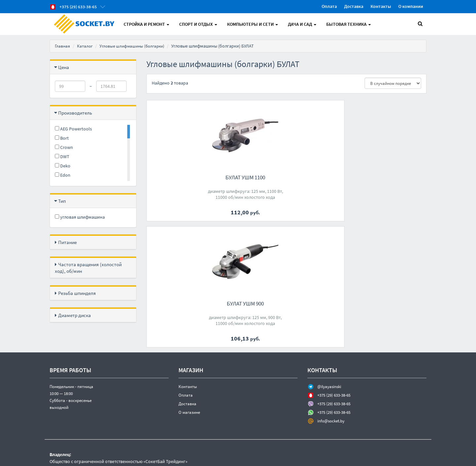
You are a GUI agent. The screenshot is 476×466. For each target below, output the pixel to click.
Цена (64, 67)
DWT (62, 157)
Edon (63, 175)
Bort (62, 138)
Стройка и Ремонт (147, 24)
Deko (63, 166)
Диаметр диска (75, 315)
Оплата (329, 6)
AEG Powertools (73, 129)
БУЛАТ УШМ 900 (286, 177)
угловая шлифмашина (80, 217)
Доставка (354, 6)
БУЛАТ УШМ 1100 (190, 177)
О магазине (189, 389)
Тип (62, 201)
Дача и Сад (303, 24)
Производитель (75, 113)
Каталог (86, 46)
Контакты (381, 6)
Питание (67, 242)
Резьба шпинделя (77, 293)
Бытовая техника (350, 24)
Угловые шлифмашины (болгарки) (135, 46)
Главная (63, 46)
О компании (411, 6)
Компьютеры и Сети (254, 24)
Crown (64, 147)
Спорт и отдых (199, 24)
